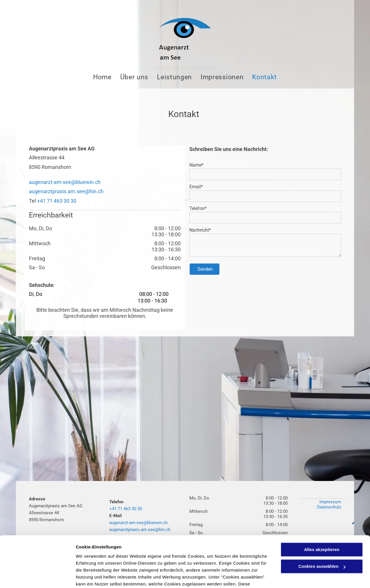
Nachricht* (200, 230)
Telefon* (198, 208)
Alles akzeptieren (322, 512)
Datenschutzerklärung (142, 561)
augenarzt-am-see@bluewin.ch (65, 182)
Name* (196, 165)
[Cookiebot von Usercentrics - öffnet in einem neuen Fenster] (37, 577)
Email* (196, 187)
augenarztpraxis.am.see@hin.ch (66, 191)
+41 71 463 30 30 (57, 201)
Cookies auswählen (96, 577)
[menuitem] (102, 77)
